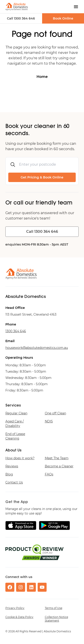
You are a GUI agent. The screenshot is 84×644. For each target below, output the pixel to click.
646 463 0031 (16, 331)
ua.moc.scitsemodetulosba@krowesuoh (37, 348)
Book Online (63, 18)
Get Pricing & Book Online (42, 177)
